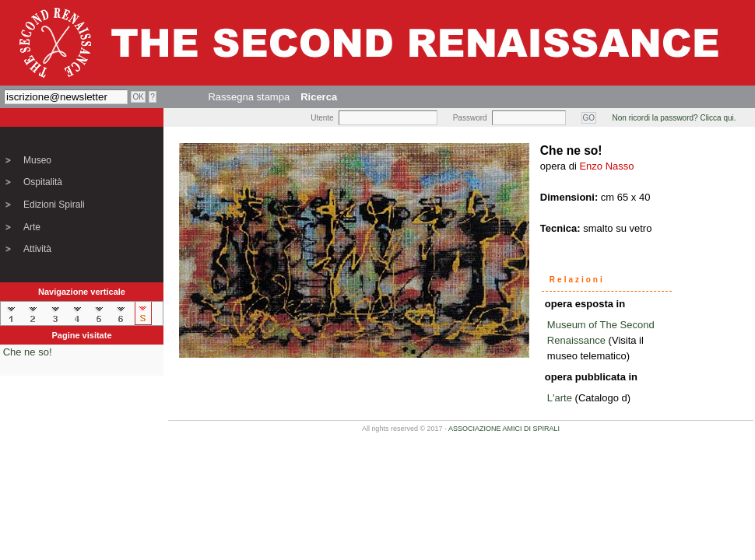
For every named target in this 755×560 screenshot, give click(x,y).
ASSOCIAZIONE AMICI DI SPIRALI (504, 429)
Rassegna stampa (249, 97)
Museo (37, 160)
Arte (32, 227)
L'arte (560, 398)
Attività (37, 249)
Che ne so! (28, 352)
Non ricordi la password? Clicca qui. (674, 118)
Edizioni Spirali (54, 205)
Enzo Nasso (606, 166)
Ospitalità (43, 182)
